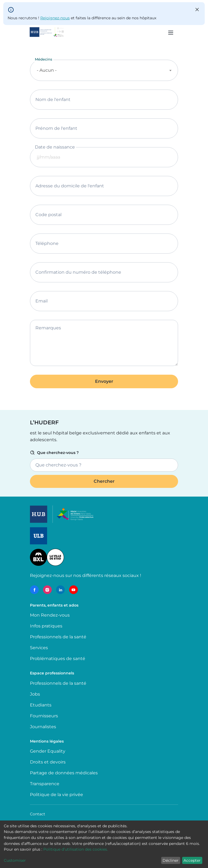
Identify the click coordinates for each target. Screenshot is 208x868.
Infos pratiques (46, 626)
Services (39, 648)
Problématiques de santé (58, 659)
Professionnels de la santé (58, 637)
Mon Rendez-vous (50, 615)
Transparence (45, 784)
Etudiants (41, 705)
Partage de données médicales (64, 773)
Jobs (35, 694)
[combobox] (104, 70)
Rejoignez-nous (55, 18)
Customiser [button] (15, 860)
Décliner (171, 860)
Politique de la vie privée (56, 795)
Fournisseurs (44, 716)
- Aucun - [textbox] (47, 70)
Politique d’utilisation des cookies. (76, 849)
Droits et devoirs (48, 762)
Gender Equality (48, 751)
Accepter (192, 860)
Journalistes (43, 727)
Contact (38, 814)
